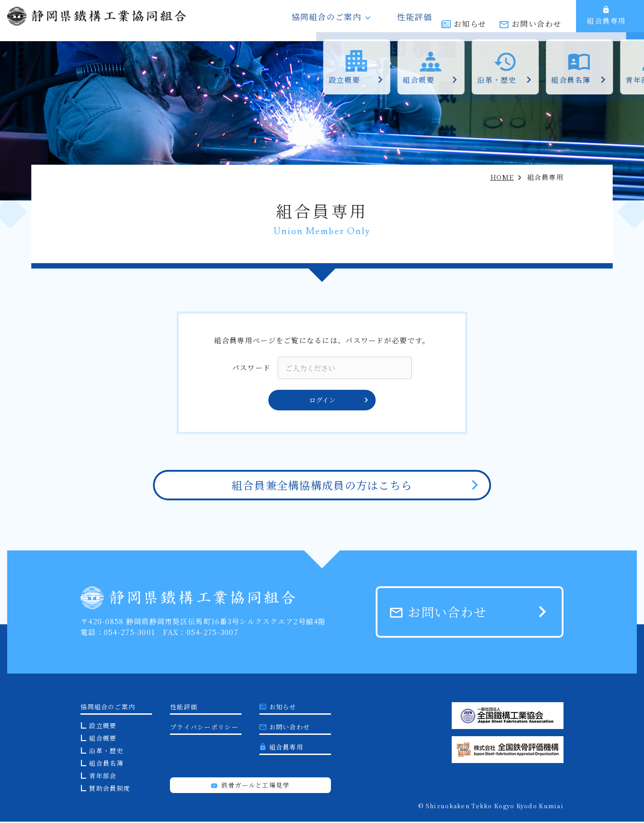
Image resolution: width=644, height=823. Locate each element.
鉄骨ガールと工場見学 (250, 786)
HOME (502, 177)
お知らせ (470, 21)
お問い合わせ (537, 21)
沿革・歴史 (106, 752)
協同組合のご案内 (341, 21)
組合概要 (103, 739)
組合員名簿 (106, 764)
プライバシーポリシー (204, 728)
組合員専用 (606, 20)
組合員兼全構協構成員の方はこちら (322, 486)
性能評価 (411, 21)
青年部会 (103, 777)
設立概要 (103, 727)
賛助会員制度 (110, 789)
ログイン (339, 401)
